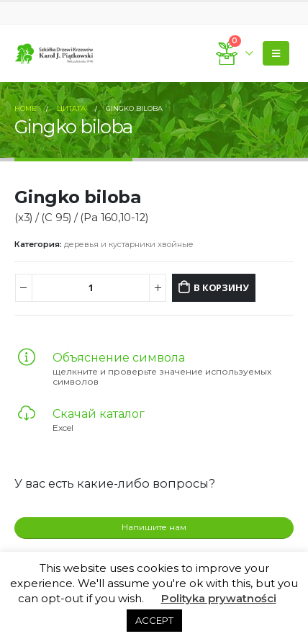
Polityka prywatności (219, 598)
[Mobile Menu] (276, 53)
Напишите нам (154, 527)
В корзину (221, 287)
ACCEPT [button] (154, 620)
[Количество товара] (91, 288)
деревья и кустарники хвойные (129, 244)
